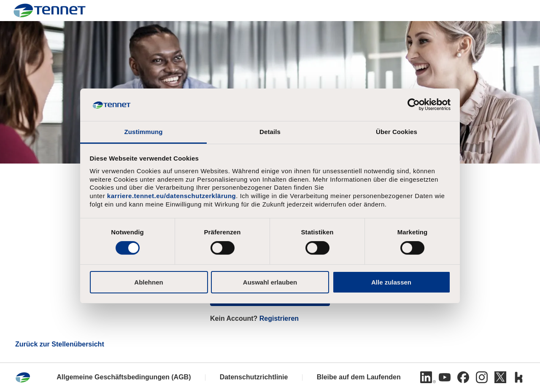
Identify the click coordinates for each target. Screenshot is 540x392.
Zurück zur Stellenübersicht (60, 344)
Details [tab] (270, 132)
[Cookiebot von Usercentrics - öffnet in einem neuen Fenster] (414, 105)
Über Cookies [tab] (397, 132)
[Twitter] (500, 377)
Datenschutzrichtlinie (254, 377)
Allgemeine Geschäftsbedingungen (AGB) (124, 377)
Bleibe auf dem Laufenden (359, 377)
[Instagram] (482, 377)
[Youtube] (445, 377)
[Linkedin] (426, 377)
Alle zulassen (391, 282)
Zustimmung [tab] (144, 132)
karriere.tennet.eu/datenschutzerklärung (171, 196)
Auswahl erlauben (270, 282)
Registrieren (279, 318)
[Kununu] (519, 377)
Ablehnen (148, 282)
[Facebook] (463, 377)
